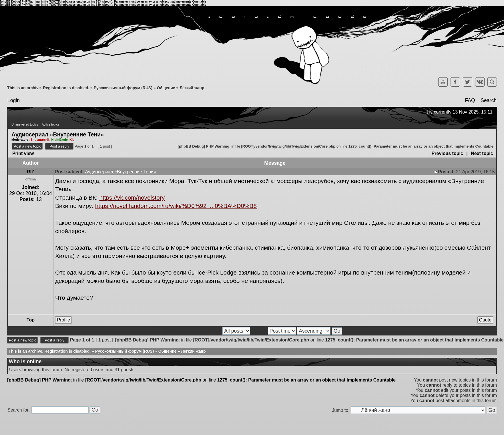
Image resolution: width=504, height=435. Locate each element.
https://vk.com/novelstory (132, 197)
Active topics (51, 124)
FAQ (470, 100)
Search (489, 100)
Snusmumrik (40, 140)
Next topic (482, 153)
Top (31, 320)
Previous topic (447, 153)
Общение (166, 88)
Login (14, 100)
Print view (23, 153)
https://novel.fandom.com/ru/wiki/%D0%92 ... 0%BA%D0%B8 (176, 206)
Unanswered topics (25, 124)
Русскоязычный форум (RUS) (123, 88)
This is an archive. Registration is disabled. (48, 88)
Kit (72, 140)
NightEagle (59, 140)
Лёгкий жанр (192, 88)
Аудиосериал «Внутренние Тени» (58, 134)
